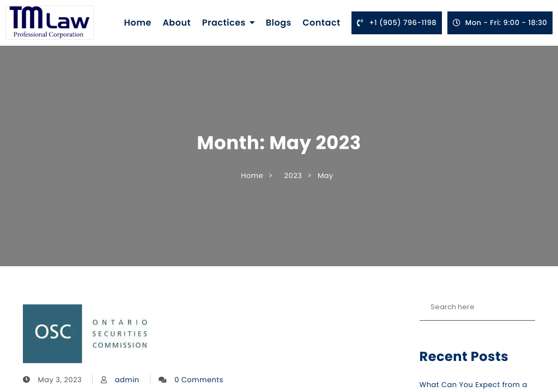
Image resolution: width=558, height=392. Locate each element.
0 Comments (199, 380)
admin (127, 380)
